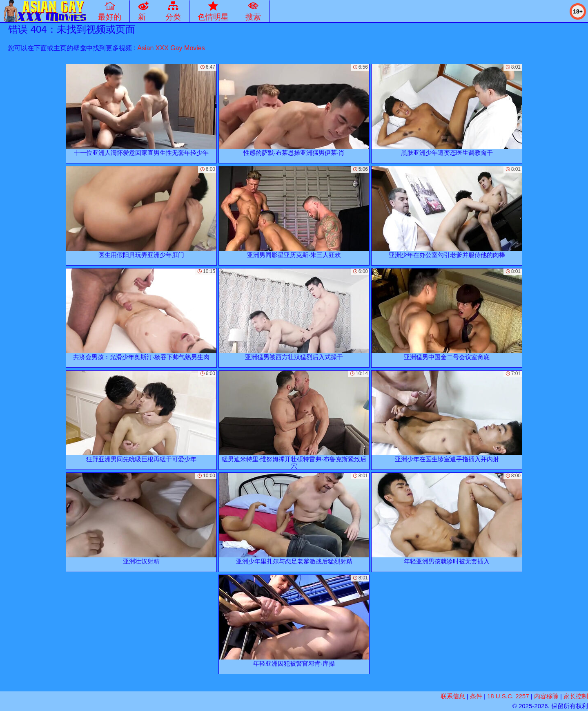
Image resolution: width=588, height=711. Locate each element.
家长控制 (576, 696)
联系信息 (453, 696)
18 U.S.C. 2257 (508, 696)
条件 (476, 696)
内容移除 (546, 696)
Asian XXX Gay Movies (171, 48)
